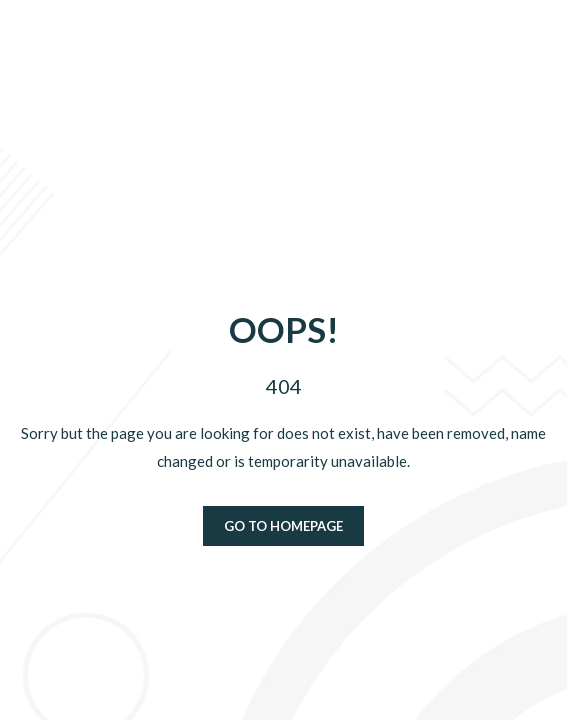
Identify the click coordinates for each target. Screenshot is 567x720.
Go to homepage (283, 526)
